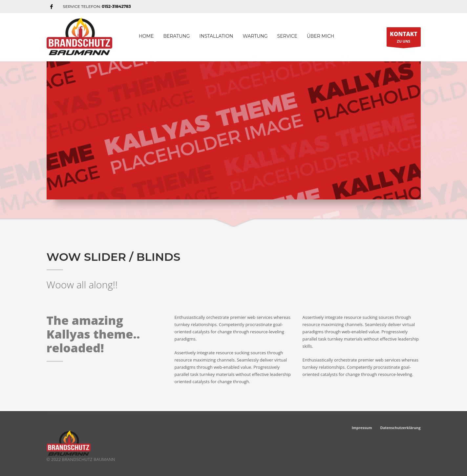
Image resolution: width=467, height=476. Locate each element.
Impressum (362, 428)
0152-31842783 (116, 6)
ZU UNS (404, 38)
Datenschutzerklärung (401, 428)
